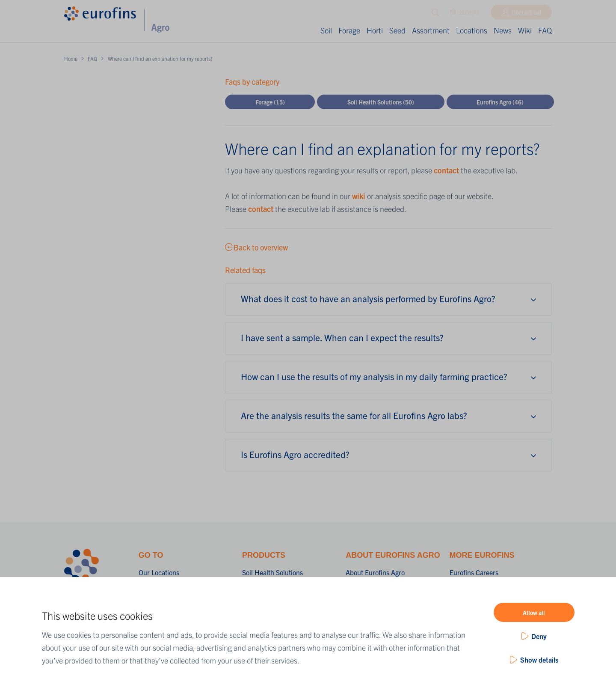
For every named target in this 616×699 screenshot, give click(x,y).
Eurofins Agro (500, 102)
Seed (397, 30)
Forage (349, 30)
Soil (326, 30)
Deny (539, 636)
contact (447, 170)
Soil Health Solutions (381, 102)
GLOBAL (465, 14)
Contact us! (526, 14)
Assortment (431, 30)
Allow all (534, 613)
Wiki (525, 30)
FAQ (545, 30)
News (503, 30)
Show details (539, 660)
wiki (359, 196)
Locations (472, 30)
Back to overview (256, 247)
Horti (375, 30)
